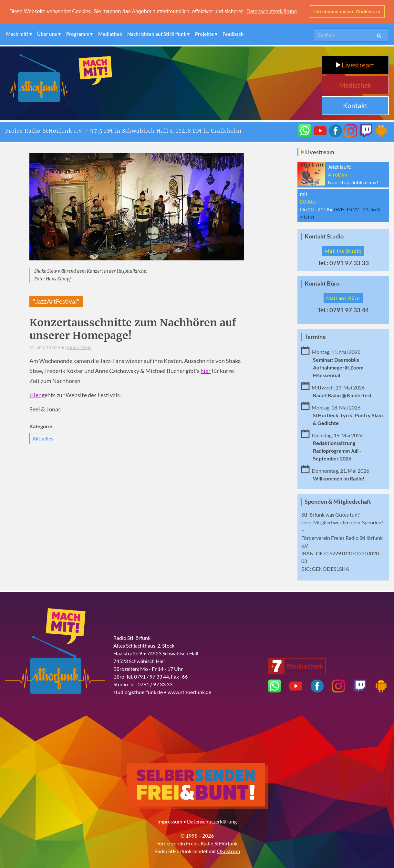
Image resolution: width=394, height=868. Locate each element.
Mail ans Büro (343, 298)
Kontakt (355, 105)
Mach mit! (17, 34)
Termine (315, 336)
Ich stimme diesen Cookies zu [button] (347, 12)
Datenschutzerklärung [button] (272, 11)
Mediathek (110, 34)
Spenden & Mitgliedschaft (338, 501)
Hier (35, 395)
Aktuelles (43, 438)
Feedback (233, 34)
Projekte (204, 34)
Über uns (47, 34)
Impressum (170, 821)
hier (206, 371)
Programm (78, 34)
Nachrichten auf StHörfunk (157, 34)
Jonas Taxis (79, 348)
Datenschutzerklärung (212, 821)
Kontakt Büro (322, 283)
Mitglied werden (332, 522)
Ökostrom (228, 851)
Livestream (355, 65)
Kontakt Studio (324, 236)
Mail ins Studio (343, 251)
